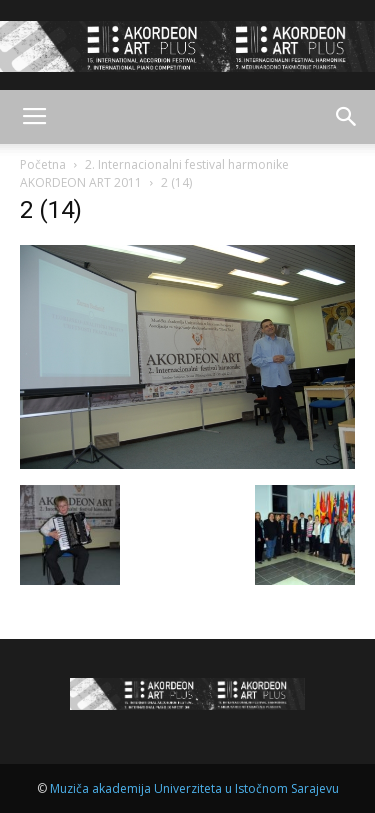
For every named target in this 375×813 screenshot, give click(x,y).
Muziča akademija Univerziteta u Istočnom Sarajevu (194, 788)
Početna (43, 164)
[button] (347, 117)
